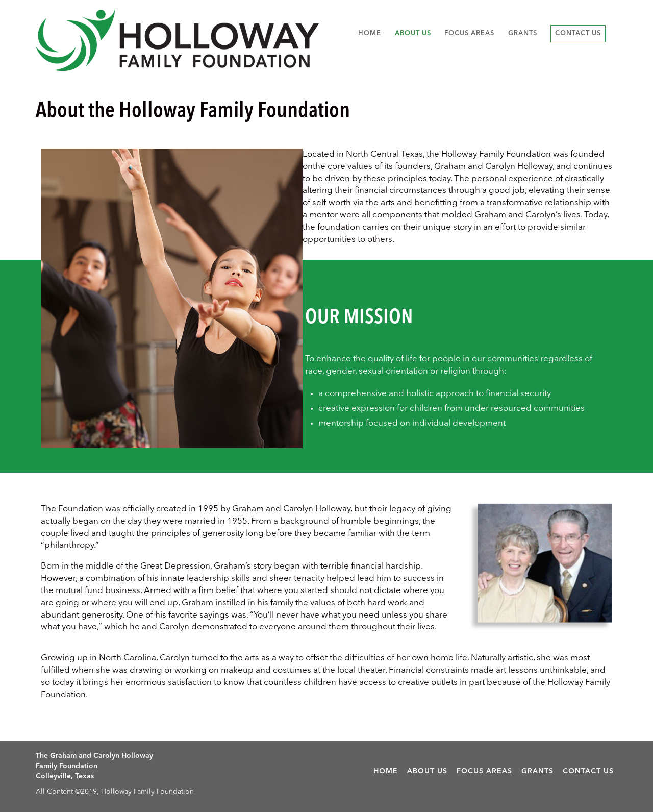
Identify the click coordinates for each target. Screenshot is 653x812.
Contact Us (578, 33)
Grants (523, 33)
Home (370, 33)
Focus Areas (469, 33)
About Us (413, 33)
